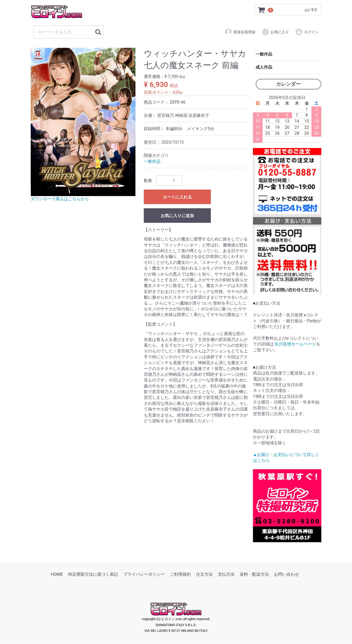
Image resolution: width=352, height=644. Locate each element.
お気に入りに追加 (177, 216)
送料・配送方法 (254, 575)
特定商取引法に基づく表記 (93, 575)
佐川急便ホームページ (295, 344)
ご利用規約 (180, 575)
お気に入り (275, 32)
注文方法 (204, 575)
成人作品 (264, 67)
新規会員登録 (240, 32)
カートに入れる (177, 197)
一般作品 (152, 161)
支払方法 (226, 575)
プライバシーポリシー (144, 575)
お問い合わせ (286, 575)
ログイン (307, 32)
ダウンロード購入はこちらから (60, 199)
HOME (57, 575)
